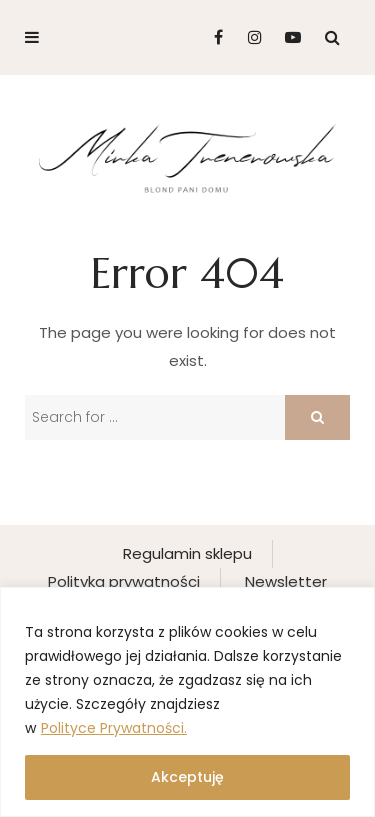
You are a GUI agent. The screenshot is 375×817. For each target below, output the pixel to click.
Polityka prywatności (124, 581)
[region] (187, 702)
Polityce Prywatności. (114, 728)
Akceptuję (187, 777)
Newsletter (286, 581)
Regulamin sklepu (187, 553)
